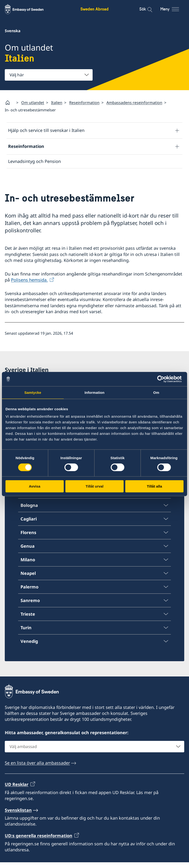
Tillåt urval (95, 486)
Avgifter (16, 175)
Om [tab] (156, 392)
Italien (57, 103)
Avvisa (35, 486)
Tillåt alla (154, 486)
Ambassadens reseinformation (134, 103)
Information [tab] (94, 392)
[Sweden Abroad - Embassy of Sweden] (29, 9)
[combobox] (49, 75)
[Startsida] (10, 103)
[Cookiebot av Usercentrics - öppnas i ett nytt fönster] (163, 379)
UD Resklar (17, 790)
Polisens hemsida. (29, 286)
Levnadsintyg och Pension (34, 161)
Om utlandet (33, 103)
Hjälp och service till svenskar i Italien (46, 130)
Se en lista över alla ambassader (37, 769)
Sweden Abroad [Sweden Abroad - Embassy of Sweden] (94, 9)
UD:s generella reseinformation (39, 841)
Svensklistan (18, 816)
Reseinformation (84, 103)
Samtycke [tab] (33, 392)
